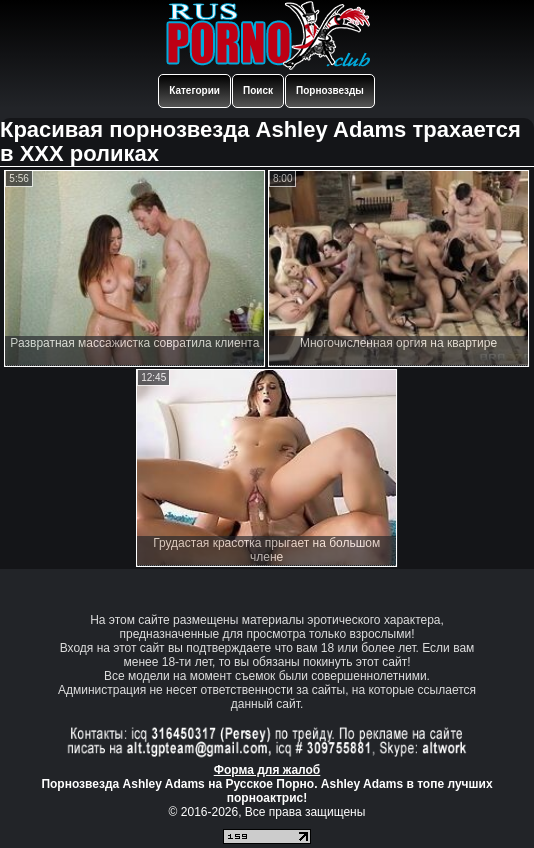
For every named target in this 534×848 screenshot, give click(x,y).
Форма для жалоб (267, 770)
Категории (194, 90)
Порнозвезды (330, 90)
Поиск (258, 90)
